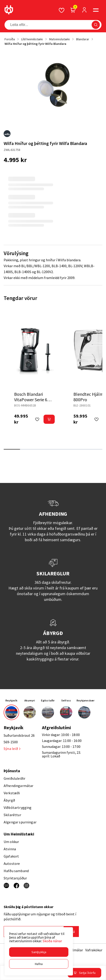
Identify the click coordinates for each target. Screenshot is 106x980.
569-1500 (11, 742)
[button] (39, 952)
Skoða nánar (52, 941)
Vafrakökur (94, 950)
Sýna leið (12, 749)
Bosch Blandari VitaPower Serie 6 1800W (31, 400)
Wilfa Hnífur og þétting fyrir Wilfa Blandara (35, 44)
